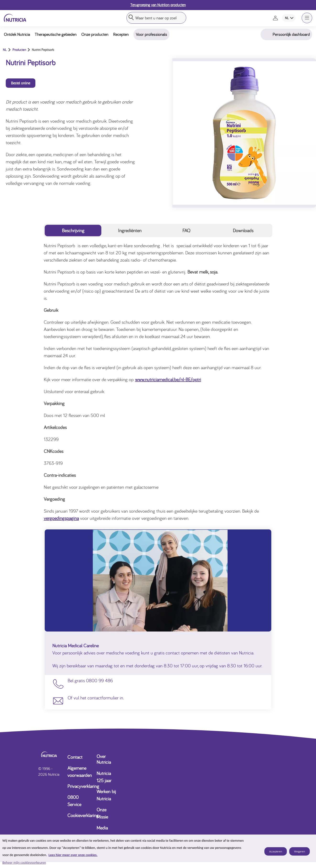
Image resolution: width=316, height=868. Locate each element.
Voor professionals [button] (151, 34)
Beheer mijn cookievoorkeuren (24, 863)
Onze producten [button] (95, 34)
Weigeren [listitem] (300, 851)
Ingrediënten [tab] (130, 230)
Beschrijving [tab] (73, 230)
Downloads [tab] (243, 230)
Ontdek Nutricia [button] (17, 34)
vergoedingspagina (61, 518)
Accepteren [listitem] (276, 851)
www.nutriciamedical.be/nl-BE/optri (168, 379)
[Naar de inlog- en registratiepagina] (276, 18)
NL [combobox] (287, 18)
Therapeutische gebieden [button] (56, 34)
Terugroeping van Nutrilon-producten (158, 5)
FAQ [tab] (186, 230)
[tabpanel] (158, 382)
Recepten (121, 34)
